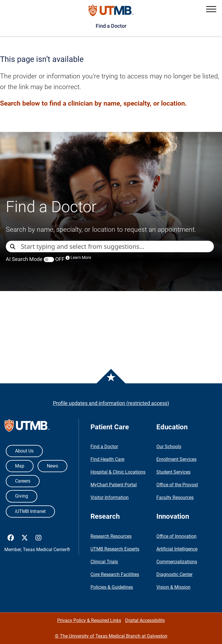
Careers (23, 481)
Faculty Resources (175, 497)
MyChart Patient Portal (114, 485)
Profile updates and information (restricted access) (111, 403)
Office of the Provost (177, 485)
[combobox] (117, 246)
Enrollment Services (176, 459)
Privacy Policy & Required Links (89, 620)
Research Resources (111, 536)
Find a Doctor (111, 26)
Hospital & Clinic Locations (118, 472)
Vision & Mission (173, 587)
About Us (24, 451)
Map (20, 466)
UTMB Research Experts (115, 549)
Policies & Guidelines (112, 587)
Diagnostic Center (174, 574)
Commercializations (177, 562)
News (52, 466)
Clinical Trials (104, 562)
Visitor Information (110, 497)
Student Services (173, 472)
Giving (22, 496)
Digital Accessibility (145, 620)
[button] (211, 9)
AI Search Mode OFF (48, 259)
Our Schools (169, 447)
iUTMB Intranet (30, 511)
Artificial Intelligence (177, 549)
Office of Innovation (176, 536)
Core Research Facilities (115, 574)
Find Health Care (107, 459)
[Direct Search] (13, 247)
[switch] (49, 260)
